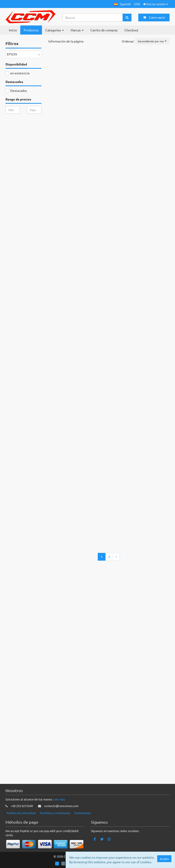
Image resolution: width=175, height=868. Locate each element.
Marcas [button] (77, 30)
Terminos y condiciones (55, 813)
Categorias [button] (55, 30)
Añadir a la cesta (113, 92)
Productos (31, 30)
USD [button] (137, 4)
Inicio (13, 30)
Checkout (131, 30)
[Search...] (93, 18)
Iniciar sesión (156, 4)
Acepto (164, 859)
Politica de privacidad (21, 813)
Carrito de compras (104, 30)
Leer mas (59, 799)
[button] (122, 4)
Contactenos (83, 813)
